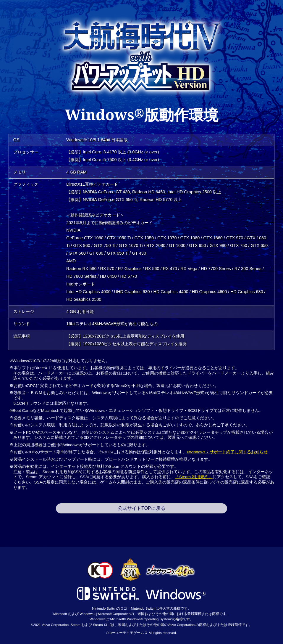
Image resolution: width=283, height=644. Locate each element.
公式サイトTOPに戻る (141, 508)
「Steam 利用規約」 (194, 477)
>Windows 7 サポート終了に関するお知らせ (227, 452)
